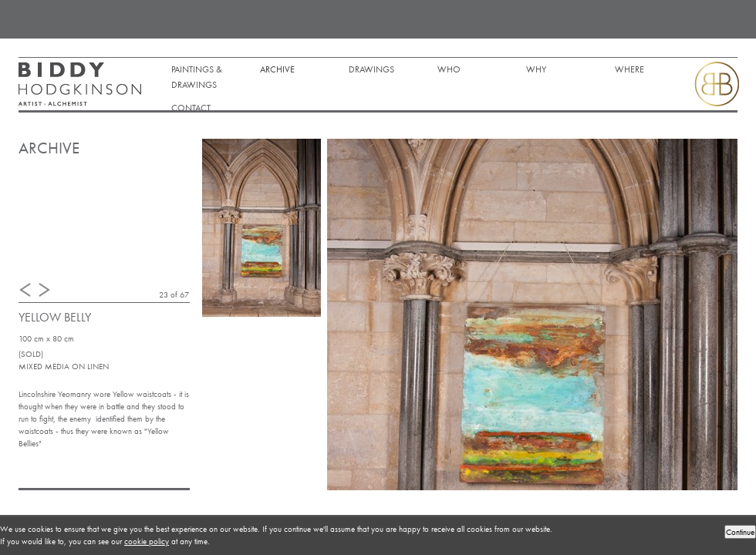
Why (536, 69)
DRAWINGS (371, 69)
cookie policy (147, 541)
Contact (191, 108)
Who (449, 69)
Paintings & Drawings (197, 77)
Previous (25, 290)
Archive (277, 69)
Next (44, 290)
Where (629, 69)
